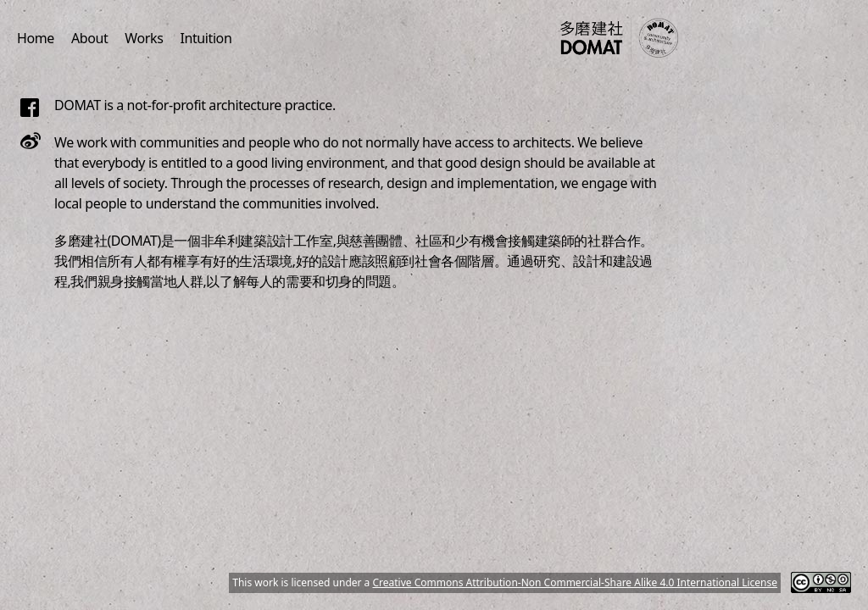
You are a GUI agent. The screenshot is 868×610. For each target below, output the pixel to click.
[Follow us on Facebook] (31, 108)
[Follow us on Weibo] (31, 141)
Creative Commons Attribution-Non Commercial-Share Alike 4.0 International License (575, 582)
